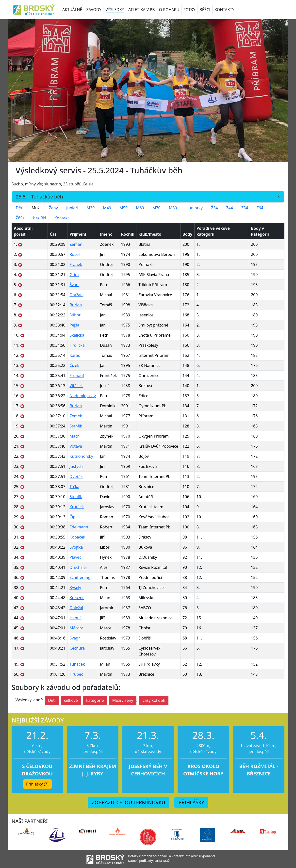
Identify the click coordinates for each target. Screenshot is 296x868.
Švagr (75, 638)
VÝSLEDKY (115, 10)
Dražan (76, 295)
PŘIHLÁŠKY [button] (191, 802)
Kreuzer (77, 598)
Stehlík (76, 497)
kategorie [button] (95, 700)
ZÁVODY (94, 10)
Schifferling (80, 577)
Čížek (74, 365)
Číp (72, 517)
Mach (74, 436)
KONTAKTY (224, 10)
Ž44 (229, 208)
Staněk (76, 426)
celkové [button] (71, 700)
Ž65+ (20, 218)
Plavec (75, 557)
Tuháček (77, 664)
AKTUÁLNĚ (72, 10)
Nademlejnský (83, 396)
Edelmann (79, 527)
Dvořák (76, 476)
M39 (91, 208)
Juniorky (195, 208)
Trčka (74, 487)
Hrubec (76, 674)
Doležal (76, 608)
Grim (74, 275)
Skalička (77, 335)
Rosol (74, 254)
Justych (76, 466)
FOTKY (189, 10)
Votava (76, 446)
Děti (20, 208)
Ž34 (214, 208)
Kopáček (77, 537)
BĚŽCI (205, 10)
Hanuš (75, 618)
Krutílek (77, 507)
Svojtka (76, 547)
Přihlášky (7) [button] (37, 784)
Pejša (74, 325)
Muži (36, 208)
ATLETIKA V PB (142, 10)
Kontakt (62, 218)
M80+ (174, 208)
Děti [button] (52, 700)
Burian (76, 305)
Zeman (76, 244)
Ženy (53, 208)
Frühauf (77, 376)
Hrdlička (77, 345)
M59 (123, 208)
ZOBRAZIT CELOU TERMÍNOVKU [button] (129, 802)
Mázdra (76, 628)
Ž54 (245, 208)
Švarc (74, 285)
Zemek (76, 416)
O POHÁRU (169, 10)
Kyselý (75, 588)
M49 (107, 208)
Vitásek (76, 386)
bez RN (40, 218)
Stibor (75, 315)
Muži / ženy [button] (123, 700)
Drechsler (78, 567)
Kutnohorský (81, 456)
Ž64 (260, 208)
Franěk (76, 264)
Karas (75, 355)
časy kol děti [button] (154, 700)
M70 (156, 208)
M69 (140, 208)
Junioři (72, 208)
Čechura (77, 648)
